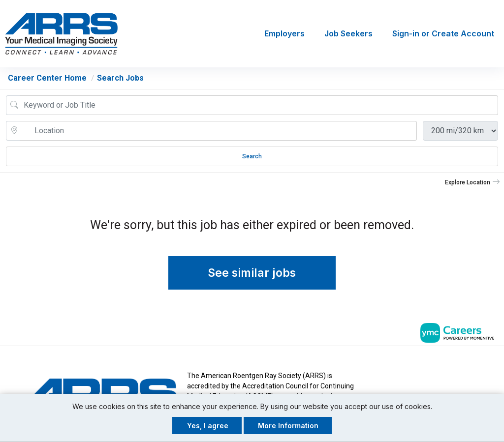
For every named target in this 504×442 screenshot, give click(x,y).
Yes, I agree (208, 426)
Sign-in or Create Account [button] (443, 34)
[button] (472, 182)
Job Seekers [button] (348, 34)
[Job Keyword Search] (259, 105)
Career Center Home (47, 78)
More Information (288, 426)
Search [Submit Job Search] (252, 156)
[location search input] (218, 131)
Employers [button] (284, 34)
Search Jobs (120, 78)
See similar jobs (252, 273)
